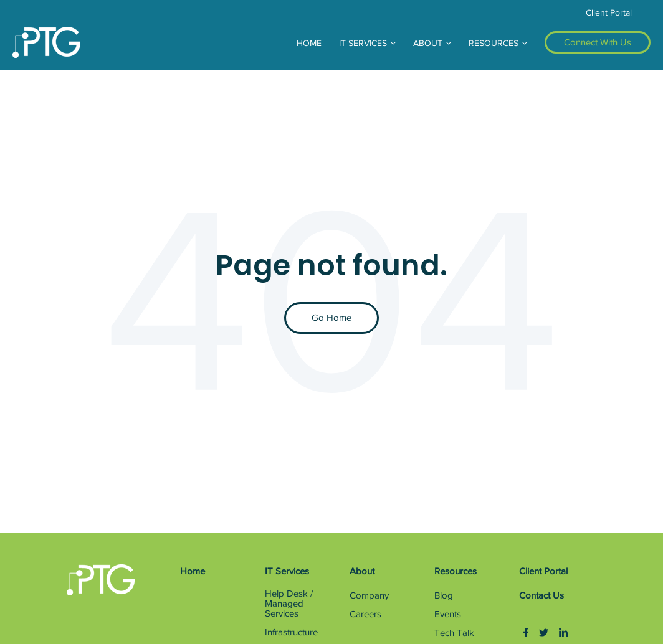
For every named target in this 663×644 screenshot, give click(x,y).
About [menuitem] (362, 571)
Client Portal (609, 13)
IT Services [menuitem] (287, 571)
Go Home (331, 318)
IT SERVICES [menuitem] (363, 43)
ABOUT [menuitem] (428, 43)
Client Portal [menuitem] (543, 571)
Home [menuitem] (193, 571)
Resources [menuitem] (456, 571)
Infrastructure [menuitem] (291, 632)
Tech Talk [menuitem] (454, 633)
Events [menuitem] (448, 614)
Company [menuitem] (369, 595)
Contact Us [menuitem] (541, 595)
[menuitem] (598, 43)
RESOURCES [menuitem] (494, 43)
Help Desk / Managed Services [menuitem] (289, 604)
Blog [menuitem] (444, 595)
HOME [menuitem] (309, 43)
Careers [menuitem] (365, 614)
